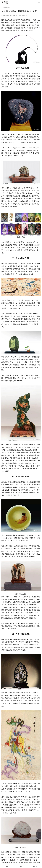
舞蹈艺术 (33, 28)
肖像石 (17, 31)
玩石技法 (19, 16)
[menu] (39, 2)
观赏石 (4, 140)
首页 (3, 7)
